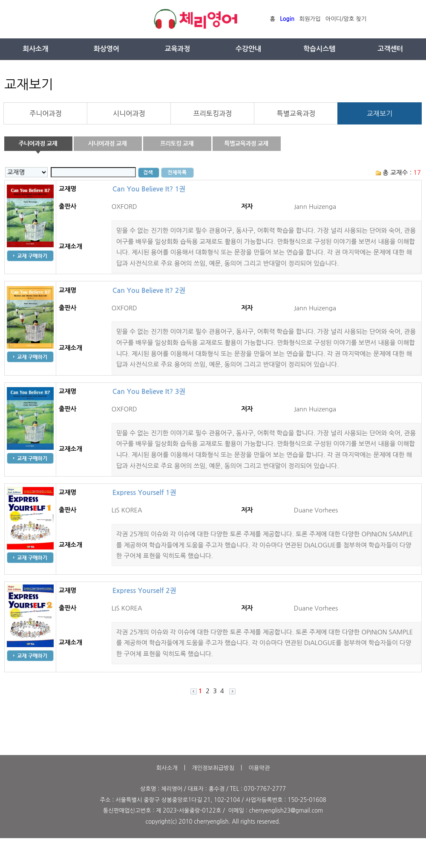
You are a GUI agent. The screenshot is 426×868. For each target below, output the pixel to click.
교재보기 (380, 113)
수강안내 (248, 49)
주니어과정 (46, 113)
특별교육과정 (296, 113)
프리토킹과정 (213, 113)
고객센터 (390, 49)
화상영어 (106, 49)
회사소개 (35, 49)
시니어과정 (129, 113)
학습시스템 (319, 49)
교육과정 (177, 49)
